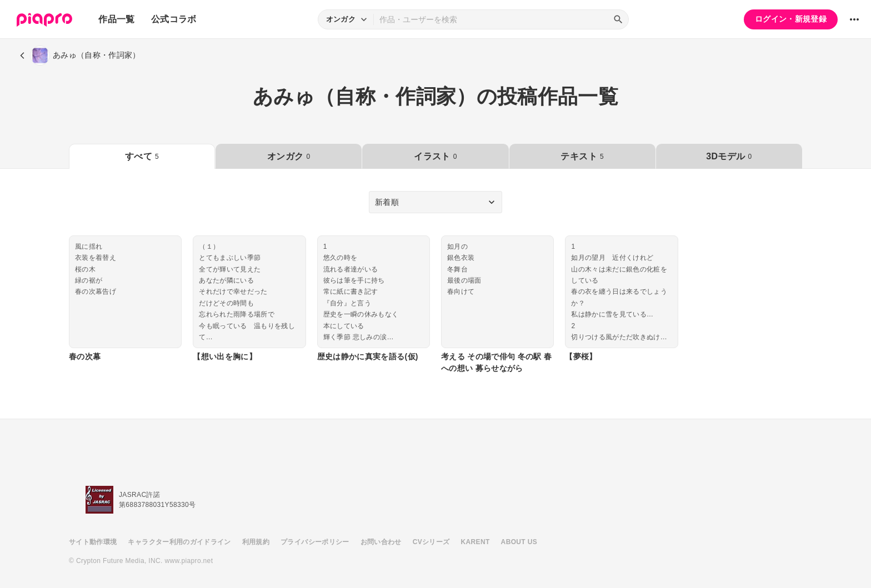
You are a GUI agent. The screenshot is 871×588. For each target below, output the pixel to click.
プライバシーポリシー (315, 542)
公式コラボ (174, 19)
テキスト (582, 156)
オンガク (289, 156)
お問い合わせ (381, 542)
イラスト (435, 156)
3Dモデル (729, 156)
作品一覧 (116, 19)
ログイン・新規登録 (791, 19)
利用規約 (256, 542)
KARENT (475, 542)
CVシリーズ (431, 542)
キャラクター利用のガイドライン (179, 542)
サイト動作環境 (93, 542)
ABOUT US (519, 542)
